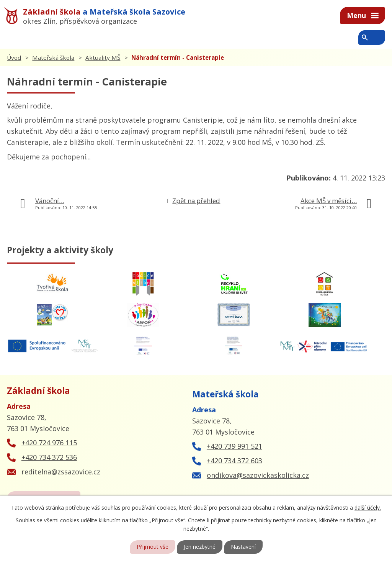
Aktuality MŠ (103, 57)
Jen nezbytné (200, 547)
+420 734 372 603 (234, 461)
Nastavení (243, 547)
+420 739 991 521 (234, 446)
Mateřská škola (53, 57)
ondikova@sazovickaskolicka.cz (258, 475)
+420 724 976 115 (49, 443)
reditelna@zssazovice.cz (61, 472)
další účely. (368, 507)
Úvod (14, 57)
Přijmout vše (153, 547)
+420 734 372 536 (49, 457)
